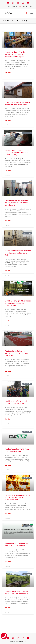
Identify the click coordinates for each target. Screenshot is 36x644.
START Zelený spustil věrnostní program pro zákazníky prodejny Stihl (18, 303)
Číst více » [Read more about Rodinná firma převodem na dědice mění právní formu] (8, 562)
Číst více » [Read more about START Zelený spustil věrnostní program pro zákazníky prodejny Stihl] (8, 321)
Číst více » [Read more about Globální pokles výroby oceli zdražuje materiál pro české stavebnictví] (8, 221)
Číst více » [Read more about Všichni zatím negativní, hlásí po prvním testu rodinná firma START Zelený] (8, 171)
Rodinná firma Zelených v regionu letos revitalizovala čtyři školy (17, 353)
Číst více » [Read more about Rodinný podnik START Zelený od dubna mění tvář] (8, 465)
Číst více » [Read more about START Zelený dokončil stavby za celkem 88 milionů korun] (8, 120)
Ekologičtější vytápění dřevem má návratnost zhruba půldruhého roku (17, 497)
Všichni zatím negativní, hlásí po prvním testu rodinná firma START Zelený (17, 152)
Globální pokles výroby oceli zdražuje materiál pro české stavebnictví (16, 203)
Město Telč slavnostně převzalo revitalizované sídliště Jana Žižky (18, 253)
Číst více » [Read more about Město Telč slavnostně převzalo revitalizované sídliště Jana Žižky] (8, 271)
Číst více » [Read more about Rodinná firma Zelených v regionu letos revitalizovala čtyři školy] (8, 371)
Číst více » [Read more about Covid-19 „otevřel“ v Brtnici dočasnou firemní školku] (8, 419)
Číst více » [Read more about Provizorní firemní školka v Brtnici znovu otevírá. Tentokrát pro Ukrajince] (8, 72)
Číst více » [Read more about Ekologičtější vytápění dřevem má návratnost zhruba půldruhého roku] (8, 514)
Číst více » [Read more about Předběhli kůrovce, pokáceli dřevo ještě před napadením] (8, 608)
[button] (27, 13)
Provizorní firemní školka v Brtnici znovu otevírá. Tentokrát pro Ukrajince (15, 54)
